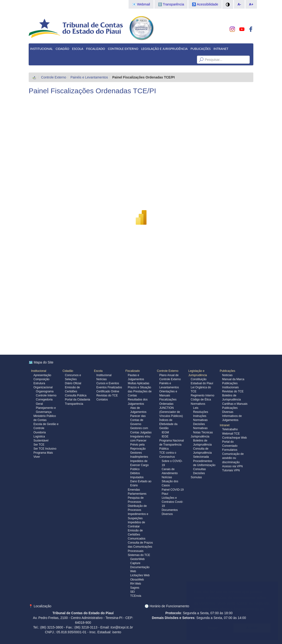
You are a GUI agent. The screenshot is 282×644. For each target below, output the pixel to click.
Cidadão (62, 49)
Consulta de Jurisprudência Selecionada (202, 453)
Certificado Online (108, 391)
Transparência (74, 404)
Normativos (198, 404)
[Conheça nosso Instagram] (232, 29)
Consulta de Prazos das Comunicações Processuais (140, 547)
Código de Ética (201, 400)
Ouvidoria (40, 432)
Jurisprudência (200, 436)
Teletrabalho (230, 429)
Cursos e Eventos (108, 383)
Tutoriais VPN (231, 470)
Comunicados (137, 539)
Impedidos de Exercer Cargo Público (139, 465)
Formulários (230, 450)
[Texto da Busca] (223, 60)
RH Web (136, 584)
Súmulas (196, 477)
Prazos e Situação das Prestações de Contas (140, 391)
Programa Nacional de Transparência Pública (171, 445)
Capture (135, 563)
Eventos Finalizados (109, 387)
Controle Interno (46, 395)
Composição (41, 379)
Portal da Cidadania (78, 400)
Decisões (199, 473)
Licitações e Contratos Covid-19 (172, 502)
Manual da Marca (233, 379)
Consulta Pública (76, 395)
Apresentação (42, 375)
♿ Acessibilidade (205, 4)
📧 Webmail (141, 4)
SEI (133, 592)
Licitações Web (140, 575)
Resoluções (201, 412)
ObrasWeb (137, 580)
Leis (196, 408)
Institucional (41, 49)
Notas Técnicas (203, 432)
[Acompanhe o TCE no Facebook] (251, 29)
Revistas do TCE (107, 395)
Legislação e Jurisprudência (164, 49)
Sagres (135, 588)
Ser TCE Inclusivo (45, 449)
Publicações (201, 49)
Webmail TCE (231, 434)
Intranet (221, 49)
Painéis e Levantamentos (89, 77)
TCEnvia (136, 596)
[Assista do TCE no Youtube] (242, 29)
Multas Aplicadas (139, 383)
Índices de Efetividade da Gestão (168, 424)
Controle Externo (123, 49)
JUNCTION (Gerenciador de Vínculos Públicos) (171, 412)
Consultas (199, 469)
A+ (251, 4)
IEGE (165, 436)
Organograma (45, 391)
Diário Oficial (73, 383)
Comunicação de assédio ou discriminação (233, 458)
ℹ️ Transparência (171, 4)
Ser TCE (39, 445)
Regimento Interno (203, 395)
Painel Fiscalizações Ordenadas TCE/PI (92, 91)
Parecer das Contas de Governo (138, 420)
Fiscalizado (95, 49)
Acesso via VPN (233, 466)
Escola (78, 49)
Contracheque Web (235, 438)
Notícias (101, 379)
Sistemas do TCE (139, 555)
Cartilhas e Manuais (235, 404)
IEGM (165, 432)
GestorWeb (137, 559)
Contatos (102, 400)
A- (239, 4)
